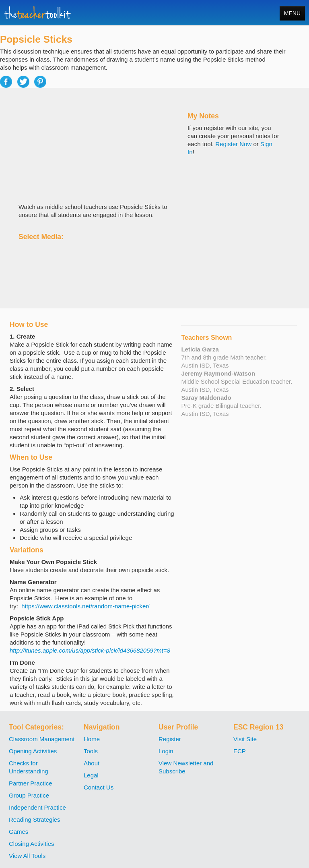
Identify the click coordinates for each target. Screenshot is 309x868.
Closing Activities (32, 844)
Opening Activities (33, 751)
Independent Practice (37, 807)
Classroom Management (42, 739)
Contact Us (99, 787)
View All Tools (27, 856)
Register (170, 739)
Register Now (233, 144)
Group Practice (29, 795)
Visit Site (245, 739)
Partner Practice (31, 783)
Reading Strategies (35, 819)
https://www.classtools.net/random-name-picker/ (85, 606)
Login (166, 751)
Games (19, 832)
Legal (91, 775)
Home (92, 739)
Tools (91, 751)
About (92, 763)
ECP (240, 751)
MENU (292, 13)
